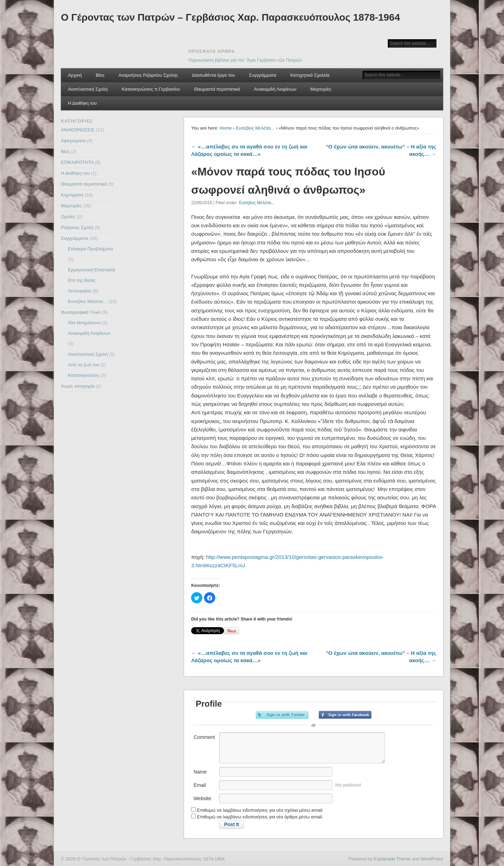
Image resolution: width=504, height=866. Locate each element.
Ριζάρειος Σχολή (77, 227)
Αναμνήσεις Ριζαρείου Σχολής (148, 75)
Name (200, 772)
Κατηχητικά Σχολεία (310, 75)
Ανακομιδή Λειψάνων (275, 89)
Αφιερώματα (73, 141)
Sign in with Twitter (282, 715)
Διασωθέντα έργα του (213, 75)
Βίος (100, 75)
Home (226, 128)
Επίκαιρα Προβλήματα (90, 249)
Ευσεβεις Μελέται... (255, 128)
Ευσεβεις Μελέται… (88, 301)
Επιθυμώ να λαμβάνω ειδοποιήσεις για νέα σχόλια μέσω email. (260, 810)
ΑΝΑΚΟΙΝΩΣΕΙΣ (78, 130)
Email (200, 785)
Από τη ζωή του (84, 365)
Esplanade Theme (392, 859)
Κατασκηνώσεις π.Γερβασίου (151, 89)
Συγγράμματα (262, 75)
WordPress (432, 859)
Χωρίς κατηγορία (78, 386)
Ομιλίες (68, 217)
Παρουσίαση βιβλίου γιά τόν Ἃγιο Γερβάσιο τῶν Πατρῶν (245, 60)
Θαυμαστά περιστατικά (217, 89)
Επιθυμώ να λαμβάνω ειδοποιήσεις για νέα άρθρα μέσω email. (260, 817)
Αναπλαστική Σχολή (88, 89)
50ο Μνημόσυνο (84, 323)
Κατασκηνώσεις (84, 375)
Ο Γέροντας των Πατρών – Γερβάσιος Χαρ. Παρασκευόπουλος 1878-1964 (230, 17)
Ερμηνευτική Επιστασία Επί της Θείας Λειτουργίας (92, 280)
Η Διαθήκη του (82, 103)
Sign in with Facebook (345, 715)
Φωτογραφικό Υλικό (81, 312)
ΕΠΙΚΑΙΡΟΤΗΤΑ (77, 162)
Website (202, 798)
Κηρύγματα (72, 195)
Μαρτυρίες (321, 89)
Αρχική (75, 75)
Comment (204, 737)
